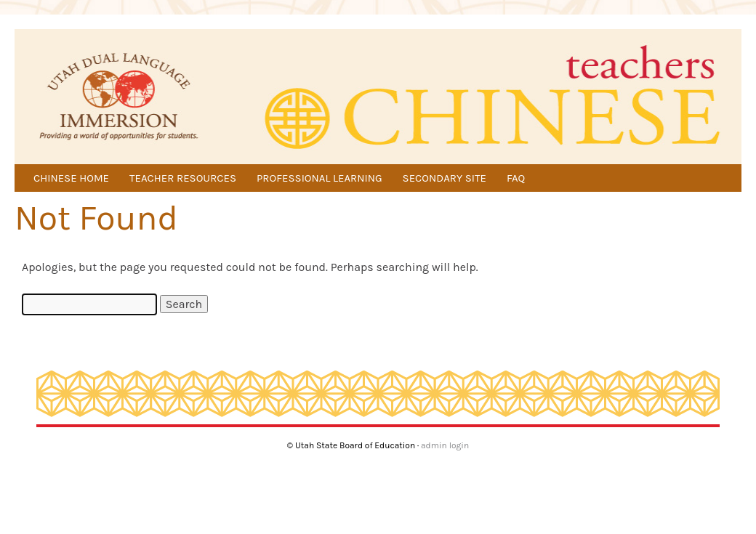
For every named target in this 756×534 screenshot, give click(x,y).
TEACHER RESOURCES (183, 178)
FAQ (516, 178)
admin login (445, 445)
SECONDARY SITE (445, 178)
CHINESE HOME (71, 178)
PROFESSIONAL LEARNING (319, 178)
